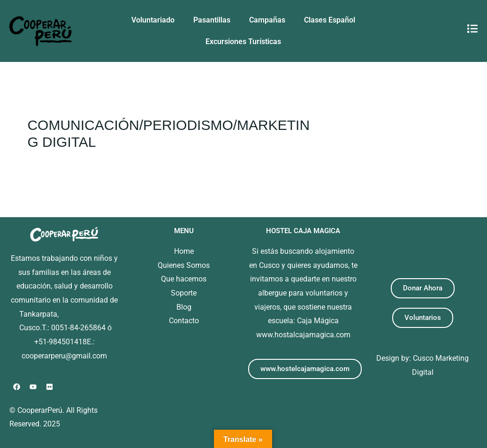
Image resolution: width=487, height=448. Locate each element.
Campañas (267, 20)
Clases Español (330, 20)
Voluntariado (153, 20)
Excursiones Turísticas (243, 42)
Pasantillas (212, 20)
